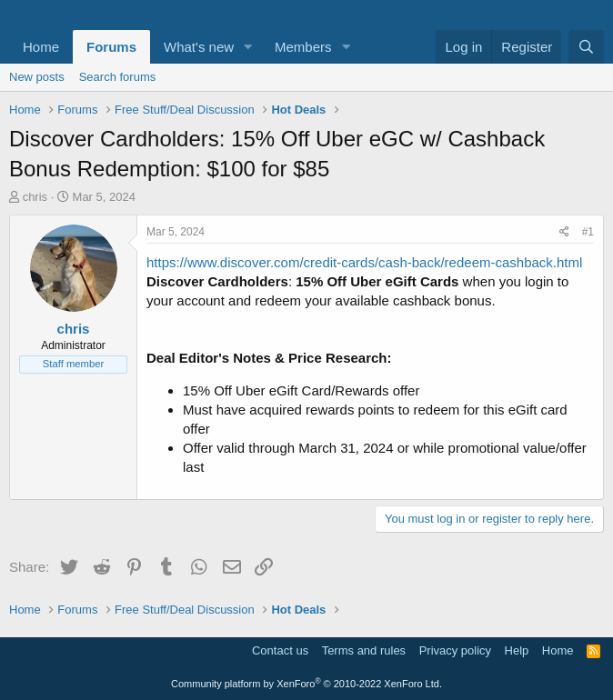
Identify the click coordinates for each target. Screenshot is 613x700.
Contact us (280, 650)
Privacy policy (455, 650)
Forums (111, 47)
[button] (248, 47)
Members (303, 47)
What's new (199, 47)
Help (517, 650)
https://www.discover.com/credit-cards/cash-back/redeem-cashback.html (364, 262)
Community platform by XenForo (306, 684)
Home (41, 47)
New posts (37, 77)
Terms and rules (364, 650)
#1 (588, 232)
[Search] (586, 47)
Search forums (118, 77)
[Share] (564, 232)
